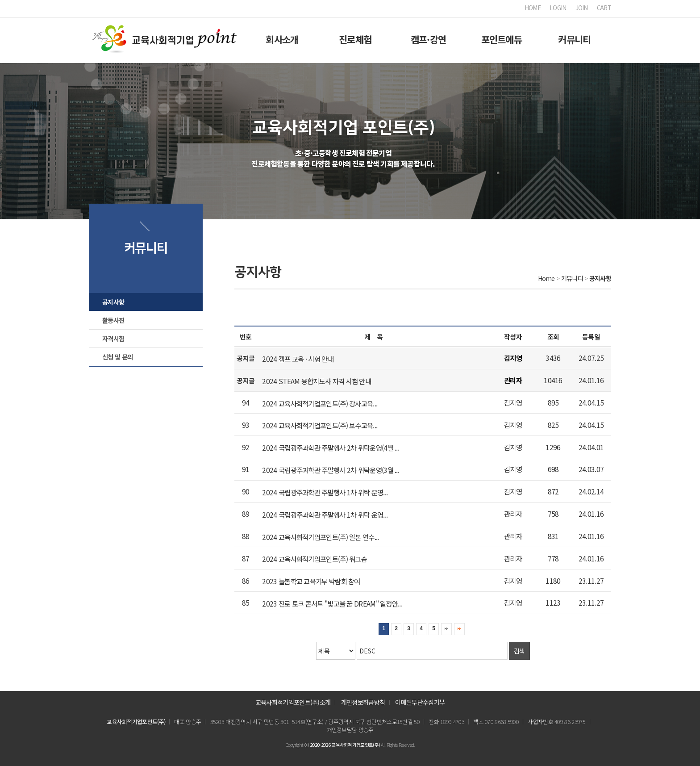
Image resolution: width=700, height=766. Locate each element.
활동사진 (113, 320)
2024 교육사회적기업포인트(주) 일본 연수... (320, 536)
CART (604, 8)
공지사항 (113, 302)
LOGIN (558, 8)
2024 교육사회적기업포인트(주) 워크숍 (315, 559)
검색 (519, 651)
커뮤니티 (574, 39)
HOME (533, 8)
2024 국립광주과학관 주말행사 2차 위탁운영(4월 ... (331, 448)
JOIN (582, 8)
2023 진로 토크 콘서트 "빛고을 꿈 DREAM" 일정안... (332, 603)
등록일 (591, 337)
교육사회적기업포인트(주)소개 (293, 702)
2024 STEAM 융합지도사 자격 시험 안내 (317, 381)
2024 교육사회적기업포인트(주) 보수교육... (320, 425)
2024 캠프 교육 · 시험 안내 (298, 359)
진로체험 (355, 39)
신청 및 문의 (117, 357)
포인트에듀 (502, 39)
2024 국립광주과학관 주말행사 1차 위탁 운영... (325, 492)
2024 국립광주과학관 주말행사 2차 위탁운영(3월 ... (331, 470)
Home (546, 278)
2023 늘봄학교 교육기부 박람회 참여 (311, 581)
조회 (553, 337)
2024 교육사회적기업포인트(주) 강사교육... (320, 403)
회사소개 (282, 39)
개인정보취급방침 (363, 702)
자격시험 (113, 338)
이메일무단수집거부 (420, 702)
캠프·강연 (429, 39)
